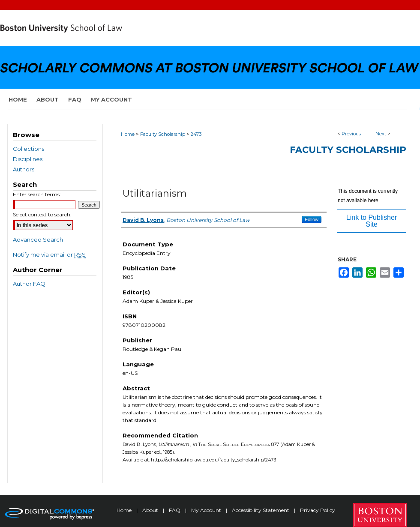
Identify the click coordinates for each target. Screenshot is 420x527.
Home (128, 134)
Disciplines (28, 159)
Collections (28, 149)
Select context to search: (42, 214)
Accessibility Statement (261, 510)
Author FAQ (29, 284)
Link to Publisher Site (372, 221)
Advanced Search (38, 240)
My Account (207, 510)
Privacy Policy (318, 510)
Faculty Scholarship (163, 134)
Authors (24, 169)
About (151, 510)
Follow (312, 219)
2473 (196, 134)
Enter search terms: (37, 194)
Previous (351, 134)
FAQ (175, 510)
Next (381, 134)
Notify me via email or (49, 255)
